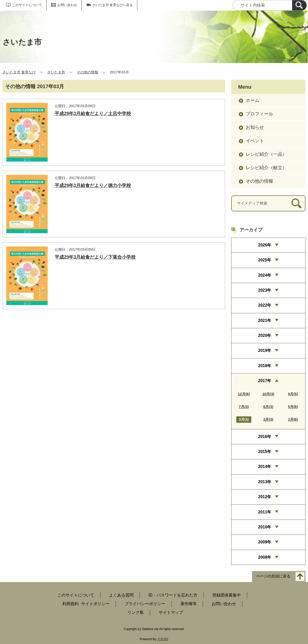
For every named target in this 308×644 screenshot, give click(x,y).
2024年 (265, 275)
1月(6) (293, 419)
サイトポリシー (95, 604)
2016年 (265, 437)
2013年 (265, 482)
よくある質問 (121, 595)
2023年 (265, 290)
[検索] (299, 5)
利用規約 (70, 604)
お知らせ (255, 127)
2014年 (265, 467)
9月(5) (293, 394)
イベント (255, 141)
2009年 (265, 542)
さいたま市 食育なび (19, 72)
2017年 (265, 381)
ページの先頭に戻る (273, 576)
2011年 (265, 512)
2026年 (265, 245)
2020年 (265, 335)
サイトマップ (171, 612)
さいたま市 (56, 72)
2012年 (265, 497)
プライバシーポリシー (145, 604)
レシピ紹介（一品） (266, 154)
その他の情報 (87, 72)
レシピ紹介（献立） (266, 168)
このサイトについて (27, 5)
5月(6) (293, 407)
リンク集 (136, 612)
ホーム (253, 100)
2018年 (265, 366)
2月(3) (268, 419)
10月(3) (268, 394)
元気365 (163, 639)
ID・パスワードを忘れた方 (173, 595)
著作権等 (188, 604)
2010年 (265, 527)
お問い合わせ (67, 5)
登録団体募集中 (227, 595)
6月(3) (268, 407)
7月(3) (244, 407)
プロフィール (259, 114)
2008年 (265, 557)
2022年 (265, 305)
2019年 (265, 350)
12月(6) (244, 394)
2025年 (265, 260)
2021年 (265, 320)
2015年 (265, 452)
